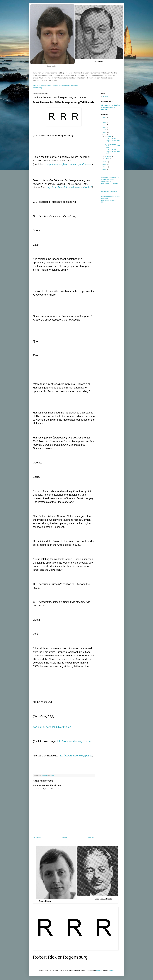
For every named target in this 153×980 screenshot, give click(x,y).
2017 (105, 135)
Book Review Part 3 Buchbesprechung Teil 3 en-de (112, 151)
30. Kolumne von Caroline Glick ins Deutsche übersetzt (110, 107)
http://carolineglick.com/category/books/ (69, 164)
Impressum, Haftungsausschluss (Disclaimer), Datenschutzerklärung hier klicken (56, 85)
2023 (105, 120)
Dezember (108, 137)
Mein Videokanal (38, 87)
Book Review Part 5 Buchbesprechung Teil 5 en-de (112, 140)
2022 (105, 122)
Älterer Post (91, 837)
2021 (105, 125)
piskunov (99, 971)
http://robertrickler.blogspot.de (74, 741)
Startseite (64, 837)
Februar (107, 159)
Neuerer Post (37, 837)
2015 (105, 164)
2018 (105, 132)
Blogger (111, 971)
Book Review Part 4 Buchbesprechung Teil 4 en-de (112, 146)
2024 (105, 117)
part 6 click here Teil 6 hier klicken (52, 727)
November (108, 156)
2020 (105, 127)
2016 (105, 162)
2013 (105, 169)
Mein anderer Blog (38, 89)
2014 (105, 167)
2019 (105, 130)
